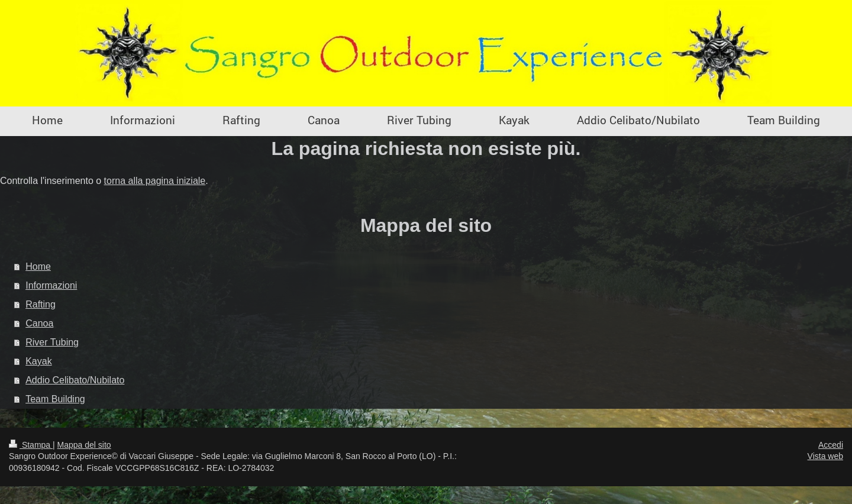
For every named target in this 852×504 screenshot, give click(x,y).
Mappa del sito (84, 445)
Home (38, 266)
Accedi (831, 445)
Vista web (825, 456)
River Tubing (52, 342)
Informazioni (51, 285)
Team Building (55, 399)
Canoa (39, 323)
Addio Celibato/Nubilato (75, 380)
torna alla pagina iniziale (155, 181)
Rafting (41, 304)
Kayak (38, 361)
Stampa (31, 445)
